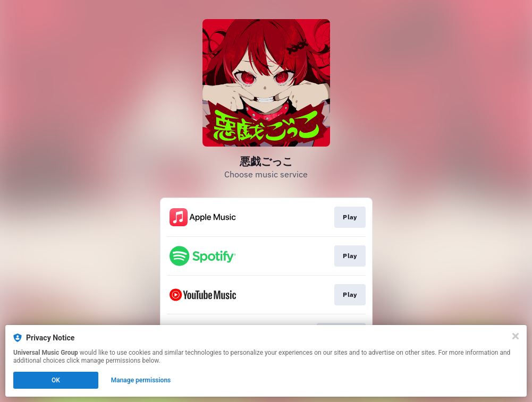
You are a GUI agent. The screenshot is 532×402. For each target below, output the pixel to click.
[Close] (516, 336)
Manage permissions (141, 380)
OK (56, 380)
